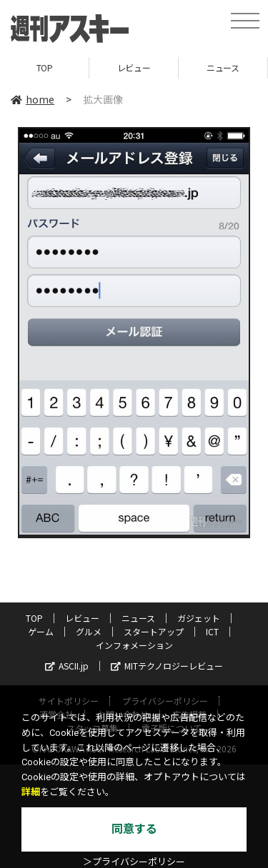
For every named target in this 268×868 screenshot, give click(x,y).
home (33, 99)
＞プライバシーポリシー (134, 862)
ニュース (223, 67)
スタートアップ (154, 631)
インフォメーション (134, 645)
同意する (134, 829)
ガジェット (199, 618)
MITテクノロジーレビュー (167, 666)
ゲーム (41, 631)
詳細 (31, 792)
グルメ (89, 631)
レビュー (134, 67)
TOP (45, 67)
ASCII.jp (67, 666)
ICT (212, 631)
